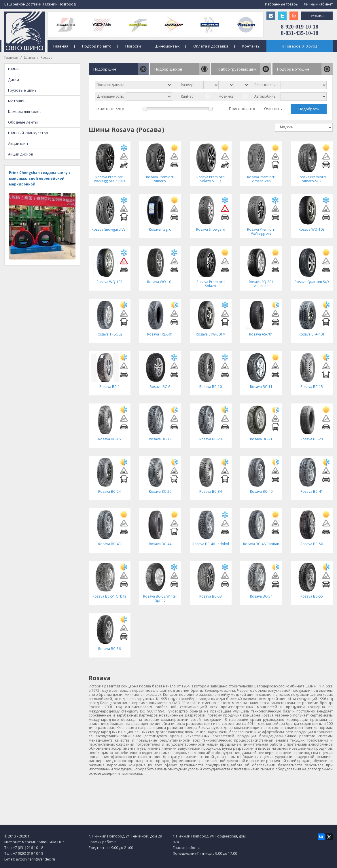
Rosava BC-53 (211, 596)
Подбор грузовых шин (236, 69)
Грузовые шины (23, 90)
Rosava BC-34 (211, 491)
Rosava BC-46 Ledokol (211, 544)
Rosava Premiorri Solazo (211, 284)
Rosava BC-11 (261, 387)
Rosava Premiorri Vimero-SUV (312, 179)
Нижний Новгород (59, 4)
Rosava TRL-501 (160, 334)
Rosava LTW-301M (211, 334)
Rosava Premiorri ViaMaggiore (261, 231)
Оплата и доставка (211, 46)
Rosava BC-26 (160, 491)
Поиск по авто (242, 109)
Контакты (251, 46)
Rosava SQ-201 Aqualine (261, 284)
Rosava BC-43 (109, 544)
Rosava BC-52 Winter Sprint (160, 598)
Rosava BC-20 (211, 439)
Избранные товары (282, 4)
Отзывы (317, 16)
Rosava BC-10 (211, 387)
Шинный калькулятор (28, 133)
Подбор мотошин (293, 69)
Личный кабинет (318, 4)
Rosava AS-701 (261, 334)
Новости (133, 46)
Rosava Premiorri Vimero (160, 179)
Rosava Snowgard (211, 229)
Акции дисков (21, 154)
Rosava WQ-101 (160, 282)
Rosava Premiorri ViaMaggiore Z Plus (109, 179)
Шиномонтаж (167, 46)
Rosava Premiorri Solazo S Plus (211, 179)
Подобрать (309, 109)
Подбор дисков (168, 69)
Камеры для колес (25, 111)
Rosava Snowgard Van (110, 229)
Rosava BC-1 (110, 387)
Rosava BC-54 (261, 596)
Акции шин (18, 143)
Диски (14, 79)
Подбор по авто (97, 46)
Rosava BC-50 (312, 544)
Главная (61, 46)
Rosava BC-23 (312, 439)
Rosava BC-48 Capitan (261, 544)
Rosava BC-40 (261, 491)
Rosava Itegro (160, 229)
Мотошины (18, 101)
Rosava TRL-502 (110, 334)
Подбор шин (105, 69)
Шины (29, 57)
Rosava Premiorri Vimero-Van (261, 179)
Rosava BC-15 (312, 387)
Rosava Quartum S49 (312, 282)
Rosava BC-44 (160, 544)
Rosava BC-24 (109, 491)
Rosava (47, 57)
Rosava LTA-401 (312, 334)
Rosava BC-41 (312, 491)
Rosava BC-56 (109, 649)
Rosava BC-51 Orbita (109, 596)
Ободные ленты (23, 122)
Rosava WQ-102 (109, 282)
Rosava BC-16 (109, 439)
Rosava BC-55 (312, 596)
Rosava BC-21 (261, 439)
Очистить (273, 109)
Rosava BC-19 (160, 439)
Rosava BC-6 (160, 387)
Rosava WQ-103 (312, 229)
